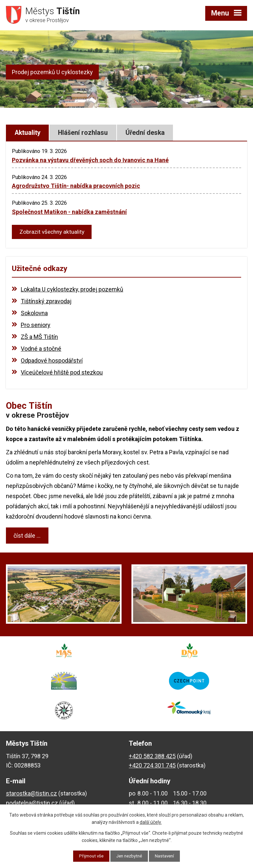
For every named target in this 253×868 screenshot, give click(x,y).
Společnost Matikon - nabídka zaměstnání (69, 212)
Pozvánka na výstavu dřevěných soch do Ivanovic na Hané (90, 160)
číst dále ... (27, 537)
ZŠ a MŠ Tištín (39, 338)
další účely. (151, 822)
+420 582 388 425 (152, 757)
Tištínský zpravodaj (46, 302)
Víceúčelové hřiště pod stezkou (62, 373)
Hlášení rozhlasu (83, 133)
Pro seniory (36, 326)
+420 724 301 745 (152, 766)
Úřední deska (145, 133)
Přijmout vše (89, 856)
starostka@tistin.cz (31, 794)
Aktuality (28, 133)
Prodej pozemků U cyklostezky (52, 72)
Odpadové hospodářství (52, 361)
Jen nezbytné (129, 856)
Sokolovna (34, 314)
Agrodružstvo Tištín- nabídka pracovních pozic (76, 186)
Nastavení (167, 856)
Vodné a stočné (41, 350)
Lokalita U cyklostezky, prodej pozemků (72, 290)
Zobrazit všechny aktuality (54, 233)
